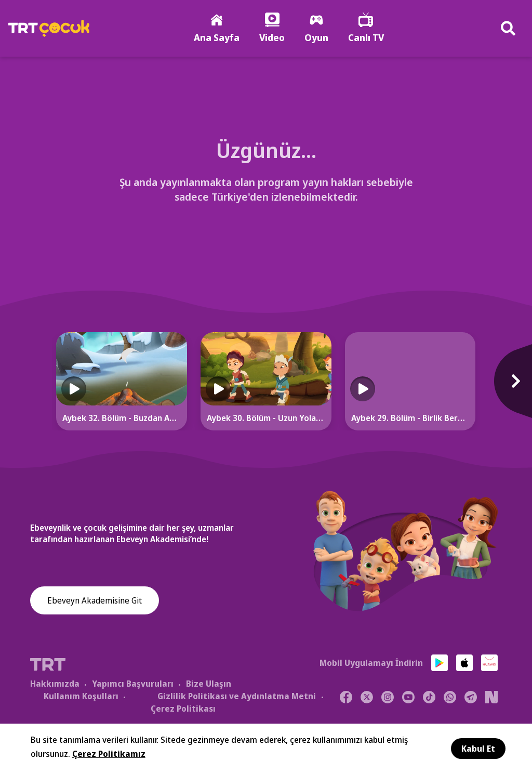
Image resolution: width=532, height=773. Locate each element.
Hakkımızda (55, 684)
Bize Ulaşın (209, 684)
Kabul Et (478, 749)
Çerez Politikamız (109, 754)
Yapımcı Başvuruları (133, 684)
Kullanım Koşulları (81, 697)
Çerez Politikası (183, 709)
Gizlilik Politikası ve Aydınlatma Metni (237, 697)
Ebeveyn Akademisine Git (95, 601)
